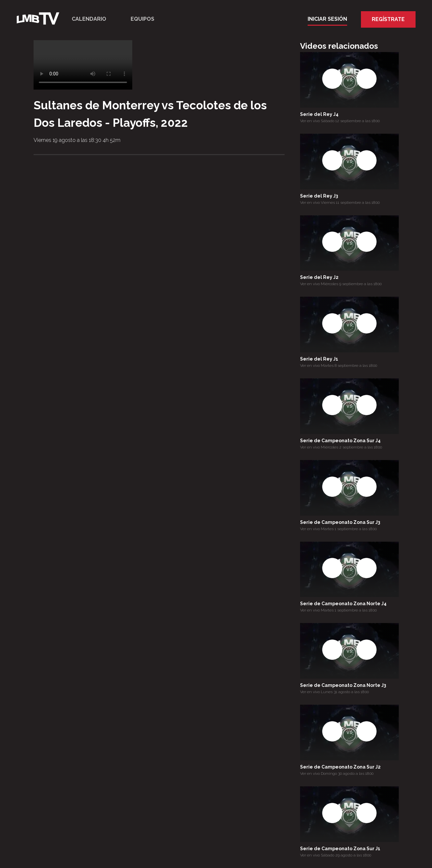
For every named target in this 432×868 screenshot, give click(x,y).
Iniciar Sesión (327, 19)
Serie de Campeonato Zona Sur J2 (340, 767)
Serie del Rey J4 (319, 114)
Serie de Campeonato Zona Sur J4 (340, 441)
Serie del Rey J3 (319, 196)
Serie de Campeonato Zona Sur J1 (340, 849)
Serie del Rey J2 (319, 277)
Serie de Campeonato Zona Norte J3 (343, 685)
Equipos (142, 19)
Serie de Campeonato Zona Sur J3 (340, 522)
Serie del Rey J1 (319, 359)
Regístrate (388, 19)
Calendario (89, 19)
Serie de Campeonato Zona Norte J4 (343, 604)
